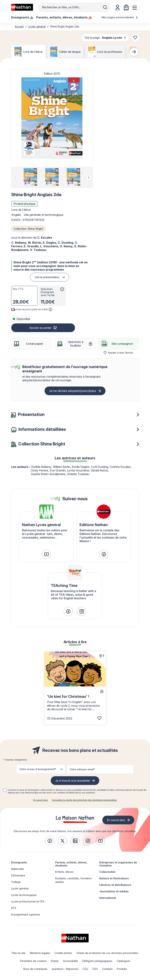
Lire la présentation (47, 277)
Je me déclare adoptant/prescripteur (73, 391)
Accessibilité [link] (70, 961)
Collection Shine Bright (28, 229)
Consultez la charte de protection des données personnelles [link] (84, 800)
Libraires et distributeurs (115, 885)
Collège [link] (16, 882)
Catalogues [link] (123, 961)
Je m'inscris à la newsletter (73, 781)
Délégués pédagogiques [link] (97, 961)
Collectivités (107, 872)
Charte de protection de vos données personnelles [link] (107, 953)
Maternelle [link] (18, 869)
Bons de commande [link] (35, 969)
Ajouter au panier (40, 328)
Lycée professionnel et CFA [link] (28, 901)
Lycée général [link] (20, 888)
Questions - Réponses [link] (65, 969)
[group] (30, 177)
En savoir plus (40, 800)
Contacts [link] (107, 969)
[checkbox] (5, 790)
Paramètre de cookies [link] (33, 961)
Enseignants (19, 862)
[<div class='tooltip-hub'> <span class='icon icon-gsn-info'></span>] (62, 289)
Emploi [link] (55, 961)
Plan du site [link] (19, 953)
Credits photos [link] (63, 953)
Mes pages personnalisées (120, 17)
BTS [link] (14, 908)
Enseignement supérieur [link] (26, 914)
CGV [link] (95, 969)
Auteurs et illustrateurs (114, 878)
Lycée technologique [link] (24, 895)
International (108, 898)
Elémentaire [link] (18, 875)
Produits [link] (122, 969)
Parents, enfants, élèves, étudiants (71, 864)
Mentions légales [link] (40, 953)
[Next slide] (134, 52)
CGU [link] (85, 969)
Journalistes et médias (114, 891)
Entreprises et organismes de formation (118, 864)
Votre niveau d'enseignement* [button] (38, 769)
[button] (52, 118)
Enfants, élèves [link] (64, 872)
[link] (46, 554)
